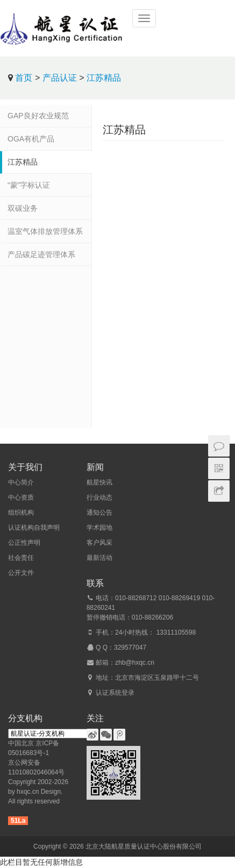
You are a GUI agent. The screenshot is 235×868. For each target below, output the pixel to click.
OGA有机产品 (31, 139)
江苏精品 (104, 78)
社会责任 (21, 558)
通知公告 (99, 513)
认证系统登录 (115, 693)
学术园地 (99, 528)
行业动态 (99, 497)
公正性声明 (24, 543)
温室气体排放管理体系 (45, 231)
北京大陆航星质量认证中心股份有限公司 (144, 846)
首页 (24, 78)
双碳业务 (23, 208)
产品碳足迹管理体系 (41, 254)
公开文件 (21, 573)
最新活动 (99, 558)
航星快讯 (99, 482)
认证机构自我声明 (34, 528)
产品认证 (60, 78)
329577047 (130, 648)
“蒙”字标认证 (29, 185)
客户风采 (99, 543)
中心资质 (21, 497)
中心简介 (21, 482)
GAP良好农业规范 (38, 116)
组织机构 (21, 513)
